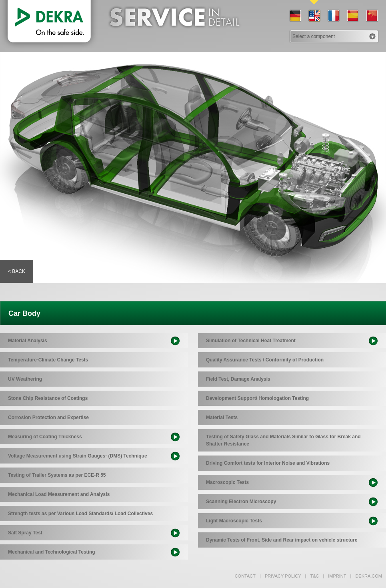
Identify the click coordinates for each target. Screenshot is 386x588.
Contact (245, 576)
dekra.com (366, 576)
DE (295, 16)
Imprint (334, 576)
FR (333, 16)
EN (314, 16)
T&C (312, 576)
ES (352, 16)
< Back (17, 271)
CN (372, 16)
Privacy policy (280, 576)
